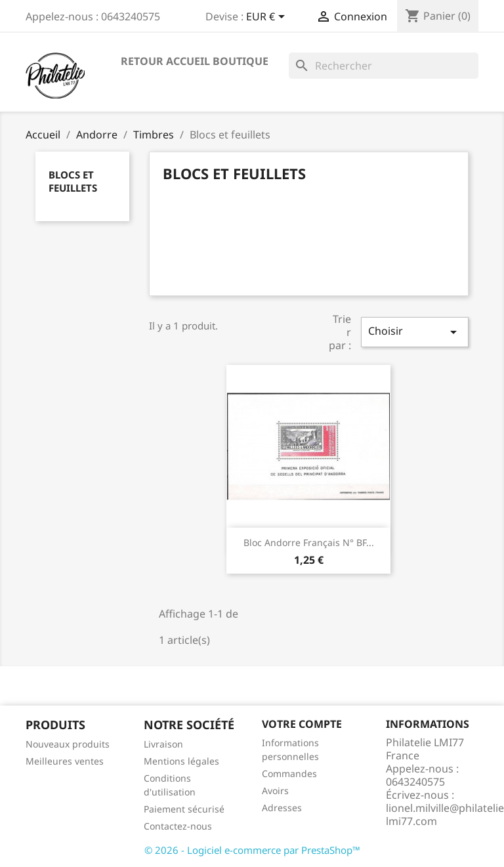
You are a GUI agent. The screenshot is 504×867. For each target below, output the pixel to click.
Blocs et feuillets (73, 181)
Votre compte (302, 724)
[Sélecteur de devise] (268, 18)
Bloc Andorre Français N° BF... (309, 542)
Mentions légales (181, 761)
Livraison (163, 744)
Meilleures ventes (65, 761)
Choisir (415, 332)
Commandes (289, 773)
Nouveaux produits (68, 744)
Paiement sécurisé (184, 809)
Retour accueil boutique (195, 61)
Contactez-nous (178, 826)
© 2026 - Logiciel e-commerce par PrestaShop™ (252, 850)
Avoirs (275, 791)
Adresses (282, 808)
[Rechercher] (384, 66)
